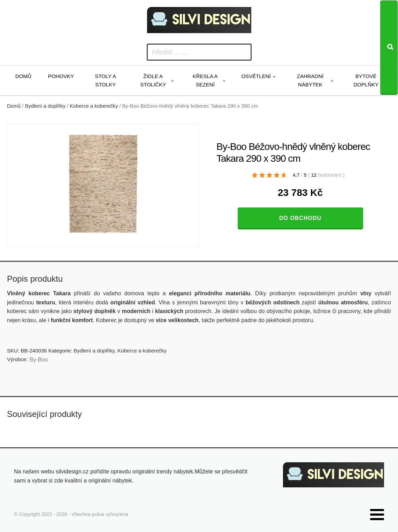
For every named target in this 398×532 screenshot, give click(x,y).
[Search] (389, 48)
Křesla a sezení (205, 80)
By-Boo (39, 360)
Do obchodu (300, 218)
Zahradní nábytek (310, 80)
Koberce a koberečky (94, 106)
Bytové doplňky (366, 80)
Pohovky (61, 76)
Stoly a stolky (105, 80)
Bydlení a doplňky (45, 106)
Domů (23, 76)
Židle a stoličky (153, 80)
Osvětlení (256, 76)
